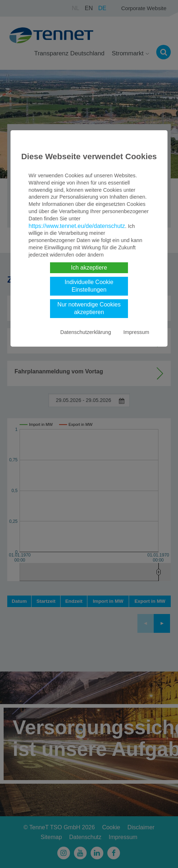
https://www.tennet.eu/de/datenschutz (77, 226)
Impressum (136, 332)
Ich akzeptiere (89, 268)
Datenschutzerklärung (86, 332)
